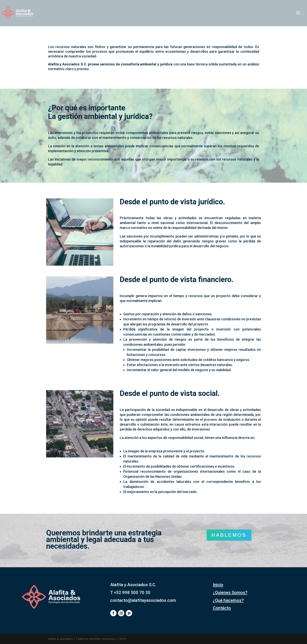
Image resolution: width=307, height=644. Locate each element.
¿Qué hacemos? (228, 600)
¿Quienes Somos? (230, 593)
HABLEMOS (229, 535)
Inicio (218, 585)
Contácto (222, 608)
